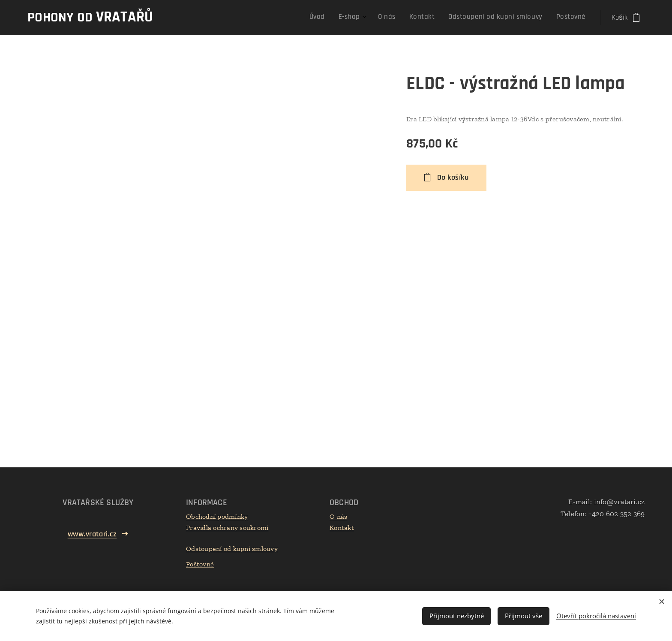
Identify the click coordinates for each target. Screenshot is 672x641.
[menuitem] (509, 18)
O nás (338, 516)
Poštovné (200, 564)
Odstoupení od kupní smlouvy (232, 549)
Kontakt (342, 528)
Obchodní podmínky (217, 516)
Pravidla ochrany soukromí (227, 528)
